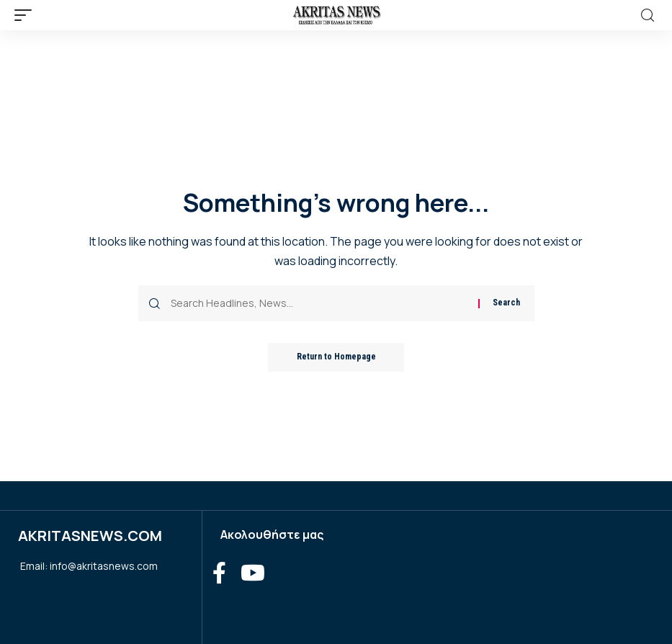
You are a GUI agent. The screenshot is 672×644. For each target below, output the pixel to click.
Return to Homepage (336, 357)
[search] (648, 15)
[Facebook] (219, 573)
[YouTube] (253, 573)
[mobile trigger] (27, 15)
